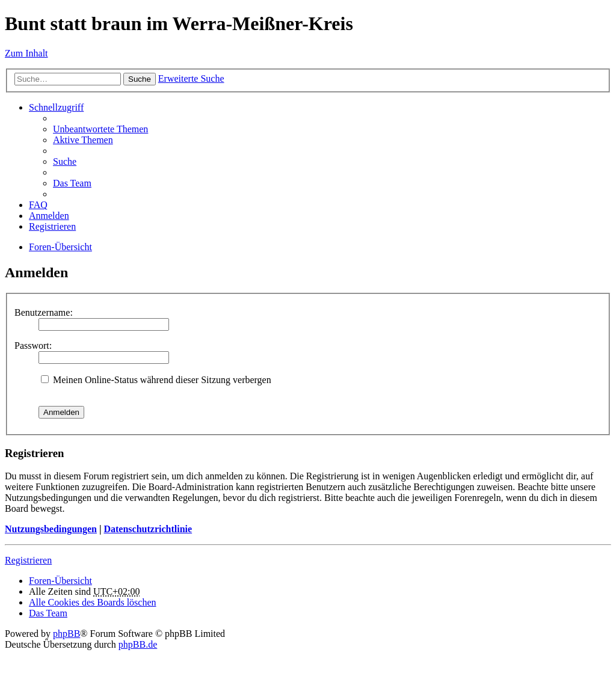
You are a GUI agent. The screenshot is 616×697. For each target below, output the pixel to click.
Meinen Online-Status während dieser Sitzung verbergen (156, 380)
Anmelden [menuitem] (49, 216)
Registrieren (28, 560)
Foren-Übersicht (60, 247)
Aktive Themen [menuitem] (83, 140)
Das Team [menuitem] (72, 183)
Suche (140, 79)
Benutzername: (44, 312)
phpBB (66, 634)
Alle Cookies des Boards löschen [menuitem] (93, 602)
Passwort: (33, 345)
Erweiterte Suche (191, 78)
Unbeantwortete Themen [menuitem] (100, 129)
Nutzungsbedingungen (51, 529)
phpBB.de (138, 644)
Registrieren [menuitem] (52, 226)
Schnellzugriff (56, 107)
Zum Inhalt (26, 53)
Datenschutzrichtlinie (148, 529)
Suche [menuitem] (65, 161)
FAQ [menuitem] (38, 205)
